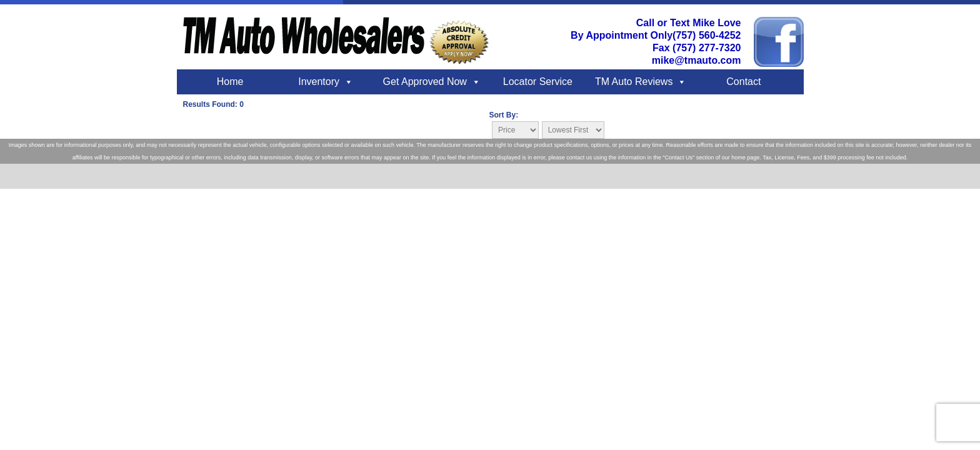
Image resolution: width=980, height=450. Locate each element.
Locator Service (538, 82)
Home (230, 82)
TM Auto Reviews (634, 82)
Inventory (319, 82)
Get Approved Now (425, 82)
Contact (743, 82)
